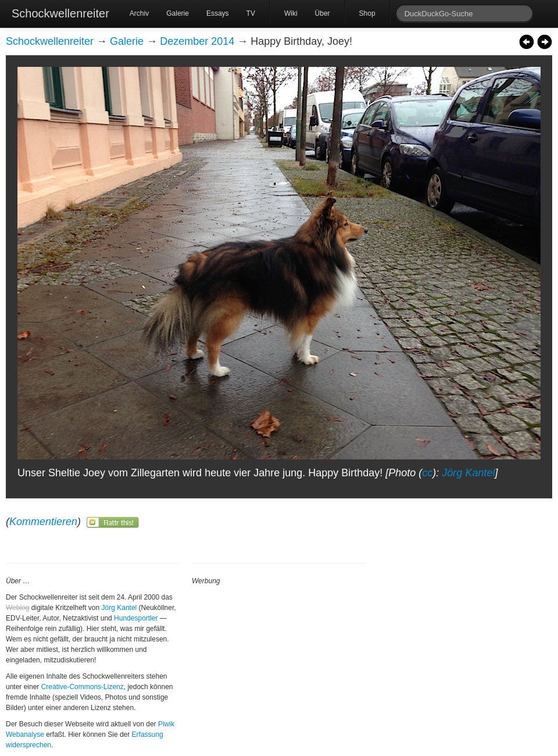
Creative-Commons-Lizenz (83, 687)
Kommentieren (43, 522)
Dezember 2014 (197, 41)
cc (427, 473)
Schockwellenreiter (60, 13)
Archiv (139, 13)
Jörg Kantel (468, 473)
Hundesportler (136, 618)
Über (323, 13)
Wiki (291, 13)
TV (251, 13)
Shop (367, 13)
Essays (218, 13)
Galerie (178, 13)
